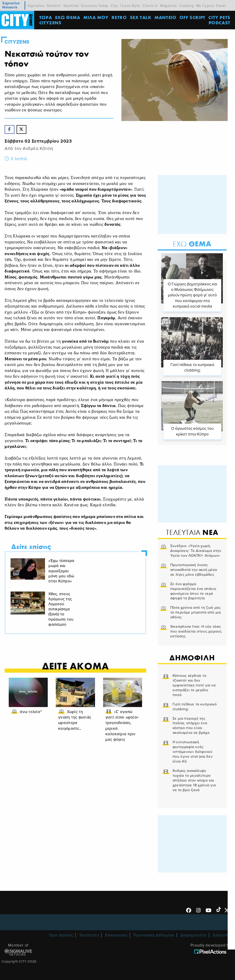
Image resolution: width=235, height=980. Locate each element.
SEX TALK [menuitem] (141, 17)
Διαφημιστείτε (193, 935)
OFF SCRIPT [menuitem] (193, 17)
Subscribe (222, 935)
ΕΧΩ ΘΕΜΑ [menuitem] (68, 17)
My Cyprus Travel (211, 6)
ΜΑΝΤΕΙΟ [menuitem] (166, 17)
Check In (150, 6)
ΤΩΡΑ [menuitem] (46, 17)
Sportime (71, 6)
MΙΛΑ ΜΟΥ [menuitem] (96, 17)
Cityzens (17, 42)
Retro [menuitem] (119, 17)
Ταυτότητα (89, 935)
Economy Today (95, 6)
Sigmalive (36, 6)
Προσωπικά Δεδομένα (154, 935)
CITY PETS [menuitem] (220, 17)
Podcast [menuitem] (220, 23)
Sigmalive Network (11, 5)
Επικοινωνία (116, 935)
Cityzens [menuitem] (51, 23)
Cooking (186, 6)
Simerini (54, 6)
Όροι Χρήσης (61, 935)
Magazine (169, 6)
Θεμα (192, 244)
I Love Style (130, 6)
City (114, 6)
